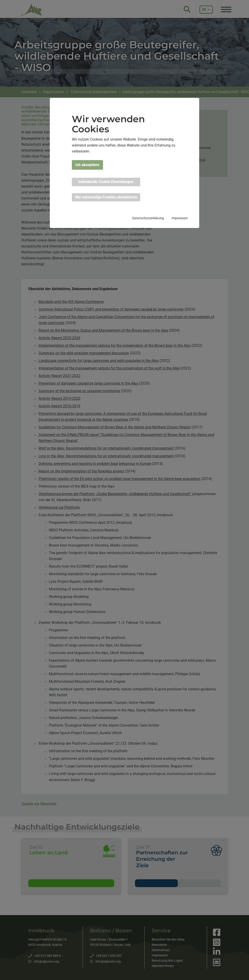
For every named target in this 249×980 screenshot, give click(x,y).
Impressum (180, 218)
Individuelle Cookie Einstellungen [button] (106, 182)
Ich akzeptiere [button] (87, 165)
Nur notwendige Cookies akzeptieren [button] (106, 197)
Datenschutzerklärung (148, 218)
